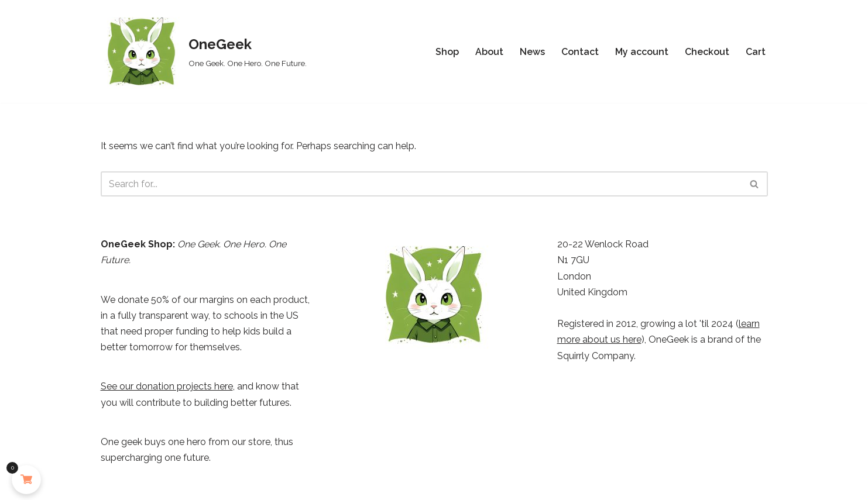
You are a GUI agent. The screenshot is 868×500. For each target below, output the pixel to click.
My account (642, 52)
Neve (112, 485)
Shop (447, 52)
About (489, 52)
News (532, 52)
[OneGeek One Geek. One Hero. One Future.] (204, 51)
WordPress (208, 485)
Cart (756, 52)
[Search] (421, 184)
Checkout (707, 52)
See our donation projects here (167, 386)
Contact (580, 52)
